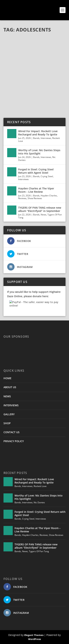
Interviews (46, 138)
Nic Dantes (39, 502)
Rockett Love (40, 486)
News (44, 215)
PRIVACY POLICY (14, 441)
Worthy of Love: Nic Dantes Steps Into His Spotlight (39, 152)
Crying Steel (47, 176)
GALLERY (9, 414)
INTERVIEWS (11, 405)
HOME (7, 378)
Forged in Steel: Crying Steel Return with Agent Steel (36, 171)
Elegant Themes (34, 635)
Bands (36, 138)
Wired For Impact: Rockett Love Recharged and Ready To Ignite (38, 133)
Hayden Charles (49, 196)
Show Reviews (35, 198)
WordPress (34, 639)
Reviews (22, 198)
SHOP (7, 423)
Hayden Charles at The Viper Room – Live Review (36, 190)
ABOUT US (10, 387)
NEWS (7, 396)
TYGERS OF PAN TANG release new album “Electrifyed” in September (40, 209)
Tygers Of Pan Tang (39, 551)
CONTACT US (11, 432)
